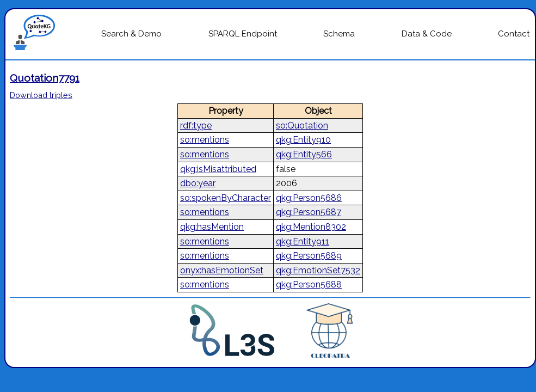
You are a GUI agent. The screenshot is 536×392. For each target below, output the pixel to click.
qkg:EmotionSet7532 (318, 270)
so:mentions (205, 140)
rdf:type (196, 125)
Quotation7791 (45, 78)
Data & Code (427, 34)
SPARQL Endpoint (243, 34)
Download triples (41, 95)
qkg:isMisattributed (218, 169)
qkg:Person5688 (309, 284)
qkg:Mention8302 (311, 227)
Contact (514, 34)
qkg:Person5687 (309, 212)
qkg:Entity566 (304, 154)
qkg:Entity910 (303, 140)
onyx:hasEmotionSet (222, 270)
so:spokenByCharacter (226, 198)
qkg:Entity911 (303, 241)
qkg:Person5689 (309, 256)
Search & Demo (131, 34)
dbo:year (198, 183)
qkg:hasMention (212, 227)
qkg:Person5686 (309, 198)
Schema (339, 34)
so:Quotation (302, 125)
